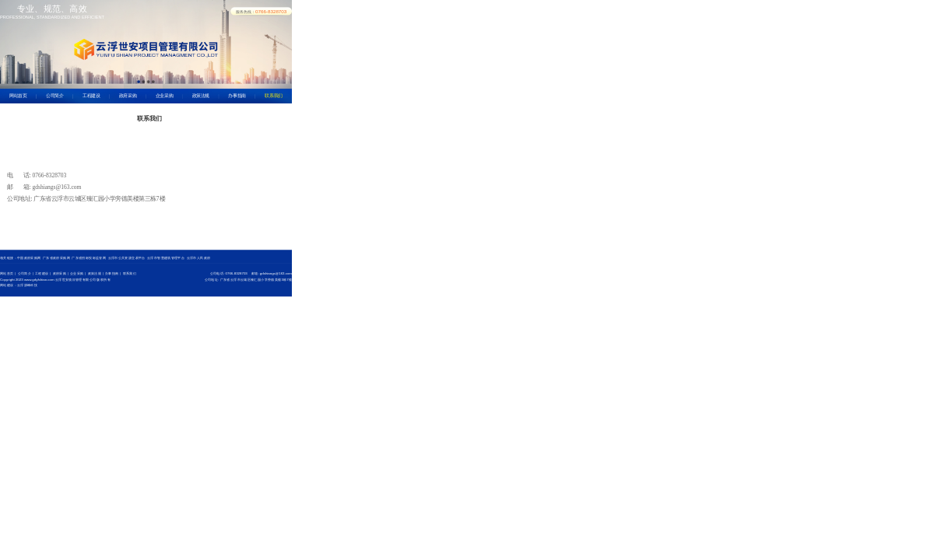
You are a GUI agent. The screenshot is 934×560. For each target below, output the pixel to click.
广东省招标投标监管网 (89, 257)
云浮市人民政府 (199, 257)
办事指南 (237, 96)
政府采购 (128, 96)
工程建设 (91, 96)
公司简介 (55, 96)
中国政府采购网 (29, 257)
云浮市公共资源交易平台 (127, 257)
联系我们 (274, 96)
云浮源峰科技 (27, 285)
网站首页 (18, 96)
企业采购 (165, 96)
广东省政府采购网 (56, 257)
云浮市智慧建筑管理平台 (166, 257)
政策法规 (201, 96)
